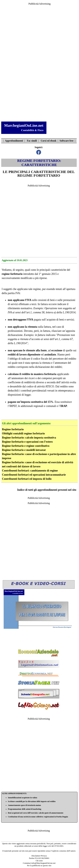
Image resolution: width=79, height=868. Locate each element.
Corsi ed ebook (49, 141)
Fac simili (32, 141)
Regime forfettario (13, 429)
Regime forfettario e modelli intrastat (24, 450)
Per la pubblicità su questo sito (39, 865)
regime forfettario (12, 274)
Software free (66, 141)
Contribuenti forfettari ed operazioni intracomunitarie (34, 475)
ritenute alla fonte (36, 350)
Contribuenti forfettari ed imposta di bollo (27, 479)
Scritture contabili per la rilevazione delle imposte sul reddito (32, 801)
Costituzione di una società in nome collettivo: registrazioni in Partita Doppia (38, 817)
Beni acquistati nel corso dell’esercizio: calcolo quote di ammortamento (36, 813)
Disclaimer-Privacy (39, 856)
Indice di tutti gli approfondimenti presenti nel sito (47, 490)
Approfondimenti (14, 141)
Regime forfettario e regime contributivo (26, 446)
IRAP (64, 406)
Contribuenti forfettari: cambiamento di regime (30, 471)
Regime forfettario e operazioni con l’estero (27, 442)
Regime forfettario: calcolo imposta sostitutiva (29, 438)
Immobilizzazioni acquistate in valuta (23, 798)
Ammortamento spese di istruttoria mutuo (24, 805)
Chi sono (39, 861)
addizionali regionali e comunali (38, 406)
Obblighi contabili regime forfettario (23, 433)
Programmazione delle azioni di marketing (25, 809)
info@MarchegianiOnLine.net (43, 863)
